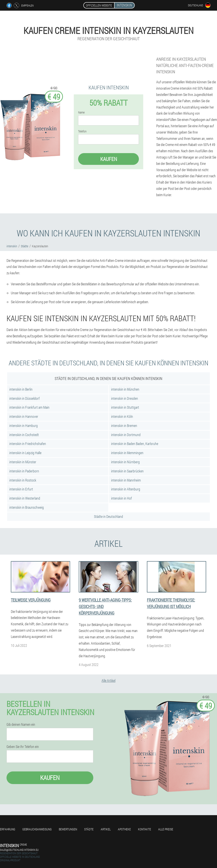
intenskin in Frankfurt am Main (29, 407)
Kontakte (145, 829)
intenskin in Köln (122, 416)
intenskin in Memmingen (127, 453)
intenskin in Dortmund (126, 435)
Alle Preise (166, 829)
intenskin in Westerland (25, 498)
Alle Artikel (108, 680)
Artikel (106, 829)
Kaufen (109, 159)
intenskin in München (125, 389)
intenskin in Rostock (23, 480)
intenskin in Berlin (21, 389)
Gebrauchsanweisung (37, 829)
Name (81, 112)
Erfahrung (8, 829)
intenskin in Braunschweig (27, 507)
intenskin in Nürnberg (125, 462)
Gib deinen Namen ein (21, 724)
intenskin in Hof (122, 498)
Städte (89, 829)
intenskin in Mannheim (126, 480)
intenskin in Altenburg (126, 489)
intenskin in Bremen (124, 426)
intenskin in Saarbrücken (127, 471)
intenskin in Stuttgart (125, 407)
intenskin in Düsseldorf (25, 398)
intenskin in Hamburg (24, 426)
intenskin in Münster (23, 462)
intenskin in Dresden (125, 398)
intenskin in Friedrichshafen (28, 444)
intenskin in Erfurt (21, 489)
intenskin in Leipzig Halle (25, 453)
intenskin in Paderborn (24, 471)
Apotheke (124, 829)
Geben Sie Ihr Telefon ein (23, 747)
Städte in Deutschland (108, 516)
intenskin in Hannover (24, 416)
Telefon (82, 131)
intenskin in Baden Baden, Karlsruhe (135, 444)
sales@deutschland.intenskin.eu (19, 850)
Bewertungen (68, 829)
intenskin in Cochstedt (24, 435)
